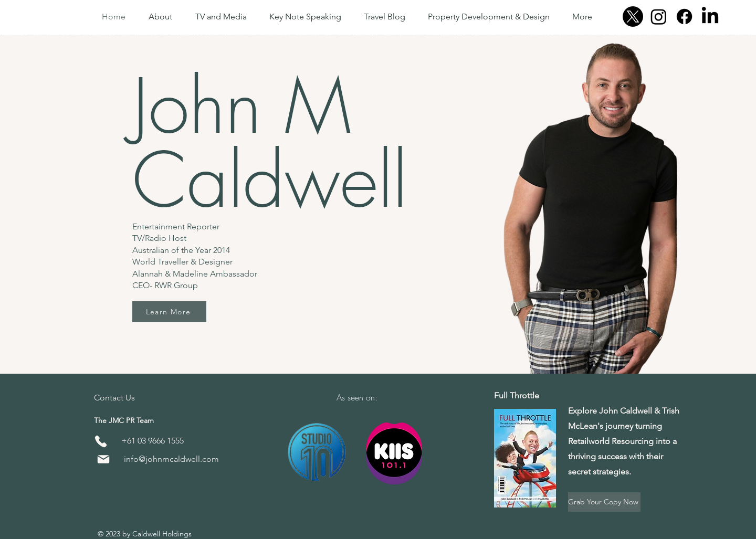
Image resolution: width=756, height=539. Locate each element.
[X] (633, 17)
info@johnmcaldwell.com (171, 459)
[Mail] (103, 459)
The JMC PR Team (124, 420)
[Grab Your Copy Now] (604, 502)
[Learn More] (169, 312)
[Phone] (101, 442)
